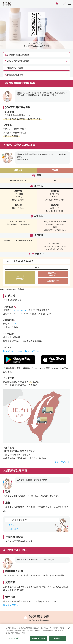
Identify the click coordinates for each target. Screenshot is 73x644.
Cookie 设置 (14, 638)
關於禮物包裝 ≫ (11, 605)
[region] (36, 634)
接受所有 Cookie (39, 638)
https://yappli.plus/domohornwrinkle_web (22, 351)
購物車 (65, 5)
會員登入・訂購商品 (53, 274)
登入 (57, 5)
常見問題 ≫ (14, 529)
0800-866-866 (24, 261)
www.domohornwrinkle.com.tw (24, 324)
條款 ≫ (12, 525)
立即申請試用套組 (20, 278)
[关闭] (69, 628)
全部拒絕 (57, 638)
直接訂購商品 (53, 281)
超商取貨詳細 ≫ (62, 462)
